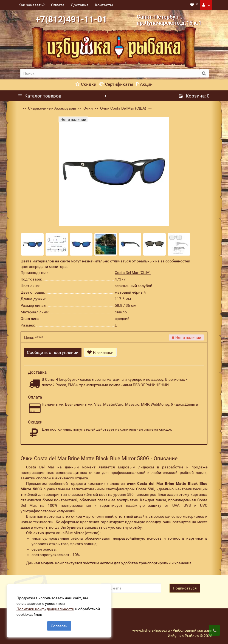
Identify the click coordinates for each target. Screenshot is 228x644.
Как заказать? (32, 5)
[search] (110, 73)
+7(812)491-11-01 (71, 19)
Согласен (59, 624)
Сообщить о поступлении (53, 352)
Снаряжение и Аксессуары (52, 108)
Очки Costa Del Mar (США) (123, 108)
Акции (144, 84)
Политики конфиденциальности (47, 607)
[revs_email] (131, 585)
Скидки (86, 84)
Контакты (104, 5)
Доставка (80, 5)
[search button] (204, 73)
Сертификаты (116, 84)
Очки (88, 108)
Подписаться (185, 585)
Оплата (58, 5)
